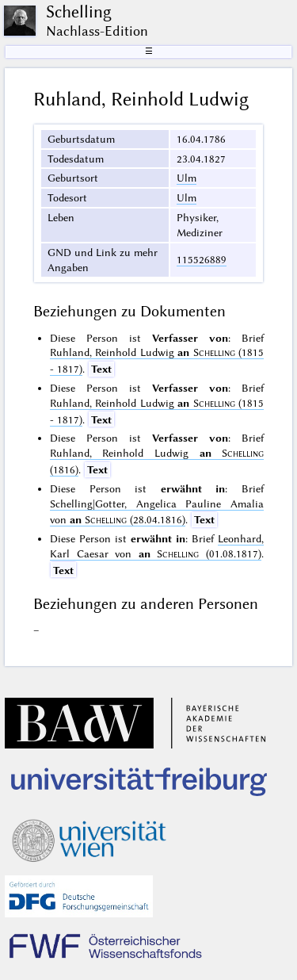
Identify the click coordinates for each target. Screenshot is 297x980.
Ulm (187, 178)
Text (101, 369)
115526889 (202, 259)
